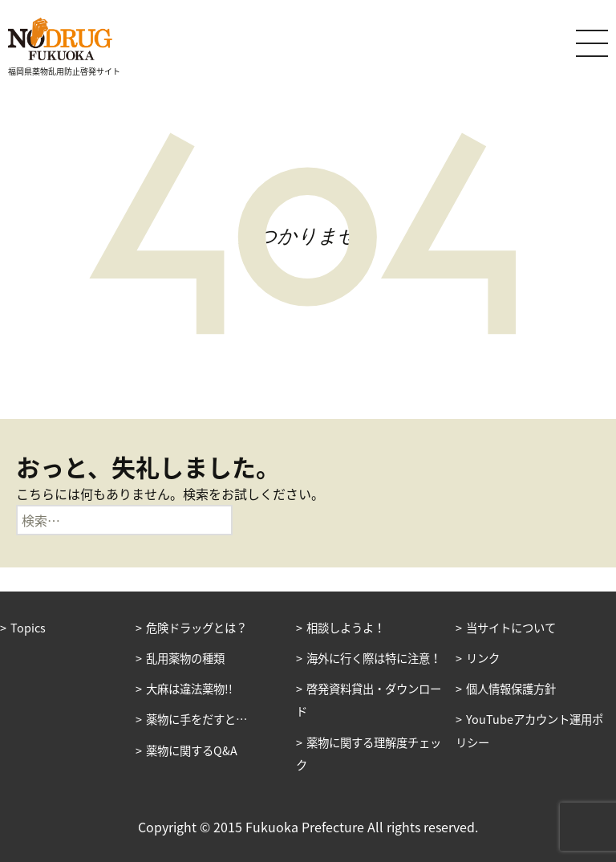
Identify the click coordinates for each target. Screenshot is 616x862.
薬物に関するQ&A (192, 750)
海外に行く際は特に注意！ (374, 658)
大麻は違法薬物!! (189, 689)
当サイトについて (511, 628)
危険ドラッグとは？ (197, 628)
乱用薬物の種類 (185, 658)
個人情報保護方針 (511, 689)
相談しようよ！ (346, 628)
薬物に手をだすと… (197, 719)
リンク (483, 658)
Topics (28, 628)
